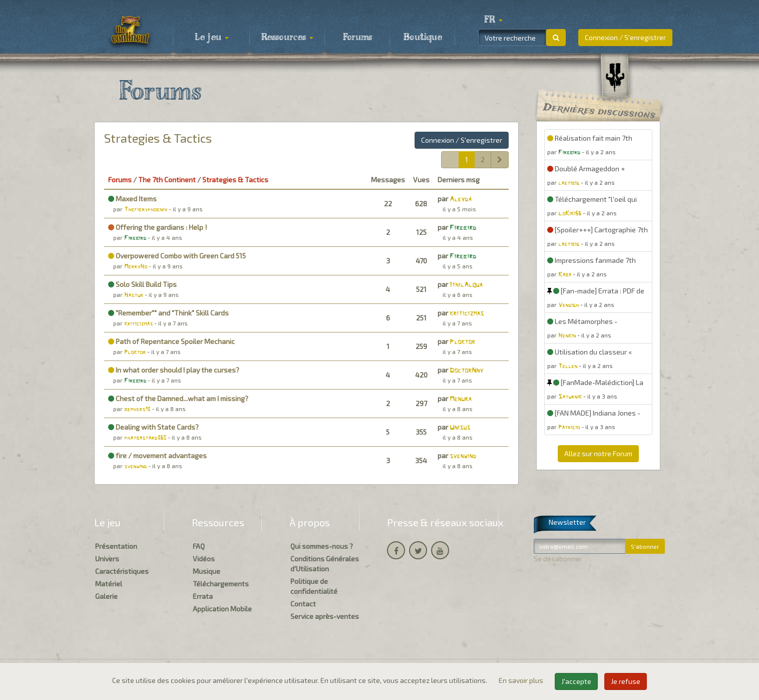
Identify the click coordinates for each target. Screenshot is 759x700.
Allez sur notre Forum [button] (598, 453)
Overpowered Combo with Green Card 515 (177, 256)
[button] (493, 20)
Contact (303, 604)
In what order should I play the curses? (174, 370)
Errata (203, 596)
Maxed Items (132, 199)
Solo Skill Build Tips (142, 284)
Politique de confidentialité (314, 586)
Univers (107, 559)
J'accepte (576, 681)
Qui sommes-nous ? (322, 546)
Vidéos (204, 559)
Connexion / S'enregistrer (625, 37)
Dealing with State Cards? (153, 427)
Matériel (109, 584)
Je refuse (626, 681)
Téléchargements (221, 584)
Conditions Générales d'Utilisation (325, 564)
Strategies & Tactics (158, 138)
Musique (207, 571)
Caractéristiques (122, 571)
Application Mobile (222, 609)
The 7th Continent (167, 180)
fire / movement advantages (157, 455)
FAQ (199, 546)
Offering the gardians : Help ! (157, 227)
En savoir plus (522, 680)
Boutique (423, 38)
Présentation (116, 546)
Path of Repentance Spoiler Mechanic (171, 341)
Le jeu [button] (212, 38)
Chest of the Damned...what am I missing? (178, 398)
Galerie (106, 596)
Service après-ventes (325, 616)
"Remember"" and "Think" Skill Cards (168, 313)
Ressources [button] (287, 38)
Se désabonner (558, 559)
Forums (357, 38)
